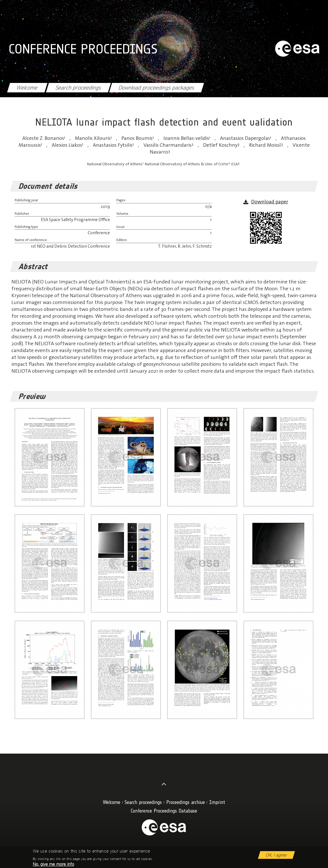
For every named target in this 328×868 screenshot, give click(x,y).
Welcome (27, 88)
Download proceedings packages (156, 88)
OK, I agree (276, 857)
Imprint (217, 802)
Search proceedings (78, 88)
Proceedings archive (186, 802)
